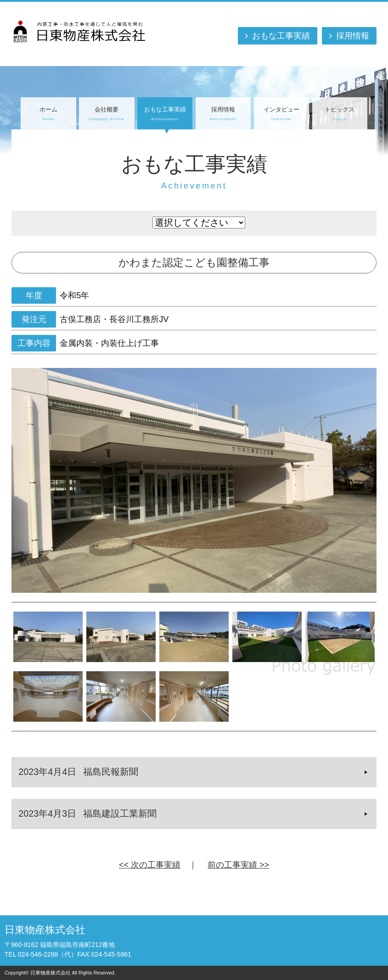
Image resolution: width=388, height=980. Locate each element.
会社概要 (107, 114)
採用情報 (353, 36)
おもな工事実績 (281, 36)
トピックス (340, 114)
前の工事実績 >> (238, 865)
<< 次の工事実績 (150, 865)
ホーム (48, 114)
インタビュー (281, 114)
